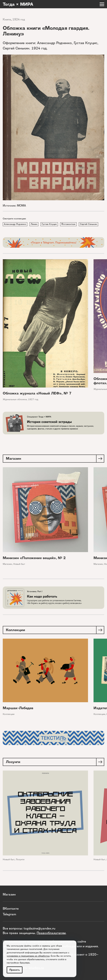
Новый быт (19, 564)
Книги (7, 19)
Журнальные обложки (15, 399)
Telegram (9, 914)
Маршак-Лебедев (18, 708)
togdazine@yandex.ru (39, 928)
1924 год (19, 19)
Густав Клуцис (49, 224)
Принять (15, 970)
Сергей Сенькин (88, 224)
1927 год (33, 399)
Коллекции (9, 714)
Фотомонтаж (68, 224)
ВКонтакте (11, 908)
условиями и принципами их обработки (28, 956)
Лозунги (20, 859)
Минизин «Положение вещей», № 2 (34, 558)
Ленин (34, 224)
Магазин (7, 564)
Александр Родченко (15, 224)
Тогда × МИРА (18, 4)
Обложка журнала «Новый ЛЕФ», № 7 (37, 393)
